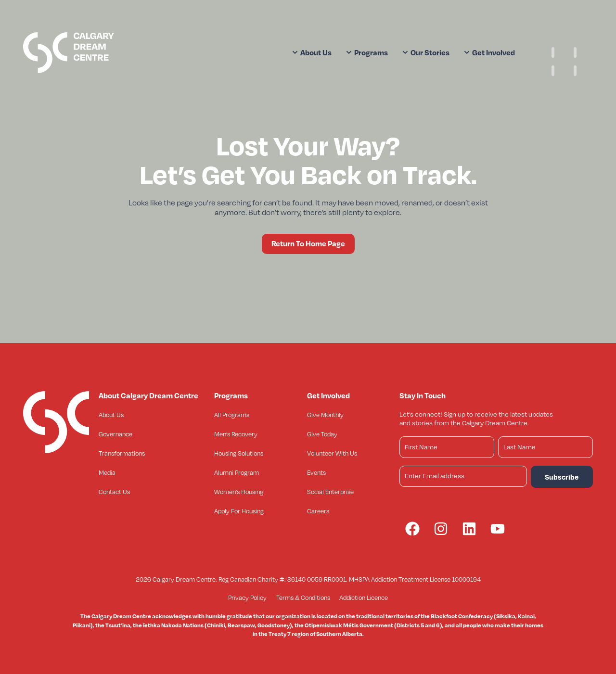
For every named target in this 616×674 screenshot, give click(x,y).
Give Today (322, 434)
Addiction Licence (364, 598)
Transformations (122, 453)
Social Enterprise (330, 492)
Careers (318, 511)
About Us (312, 52)
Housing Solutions (239, 453)
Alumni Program (237, 472)
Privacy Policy (247, 598)
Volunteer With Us (332, 453)
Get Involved (489, 52)
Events (316, 472)
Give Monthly (325, 415)
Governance (115, 434)
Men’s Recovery (236, 434)
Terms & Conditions (303, 598)
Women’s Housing (239, 492)
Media (107, 472)
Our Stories (426, 52)
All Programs (232, 415)
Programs (367, 52)
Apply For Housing (239, 511)
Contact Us (114, 492)
